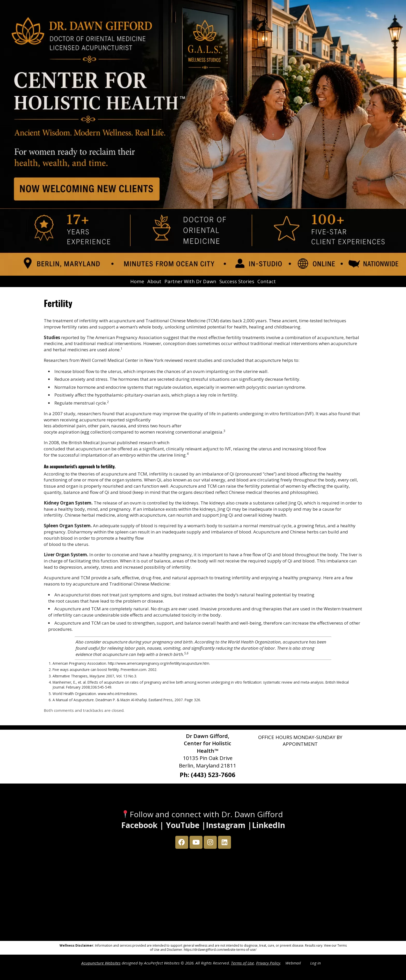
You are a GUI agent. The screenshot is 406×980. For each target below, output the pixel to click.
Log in (316, 963)
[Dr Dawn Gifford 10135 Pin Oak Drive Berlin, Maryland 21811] (203, 896)
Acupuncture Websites (101, 963)
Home (137, 281)
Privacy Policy (268, 963)
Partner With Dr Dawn (190, 281)
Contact (267, 281)
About (154, 281)
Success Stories (237, 281)
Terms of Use (242, 963)
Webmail (293, 963)
